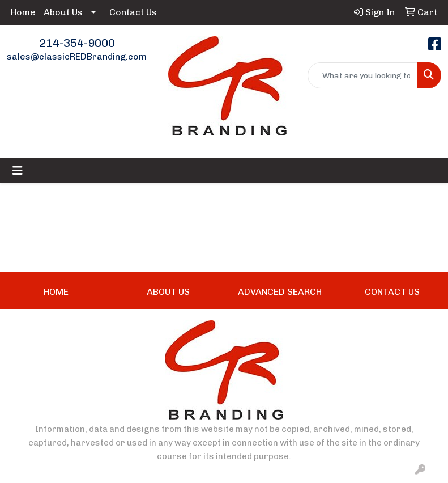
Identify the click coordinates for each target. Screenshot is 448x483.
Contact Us (133, 12)
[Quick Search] (362, 75)
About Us (63, 12)
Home (23, 12)
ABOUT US (168, 292)
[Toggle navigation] (18, 171)
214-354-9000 (77, 43)
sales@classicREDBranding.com (77, 56)
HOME (56, 292)
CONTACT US (392, 292)
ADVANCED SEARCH (280, 292)
